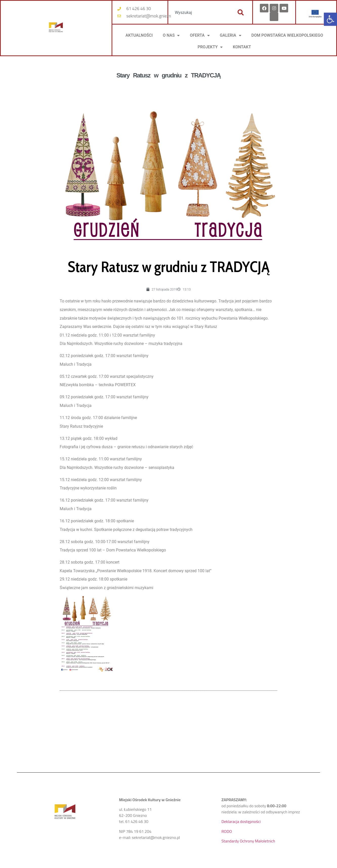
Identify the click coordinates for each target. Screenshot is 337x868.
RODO (227, 831)
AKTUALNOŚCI (139, 35)
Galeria (231, 35)
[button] (330, 19)
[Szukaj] (241, 12)
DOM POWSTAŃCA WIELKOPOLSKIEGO (287, 35)
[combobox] (200, 12)
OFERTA (200, 35)
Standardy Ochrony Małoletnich (248, 841)
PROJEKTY (210, 47)
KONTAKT (242, 47)
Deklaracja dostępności (241, 821)
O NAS (171, 35)
